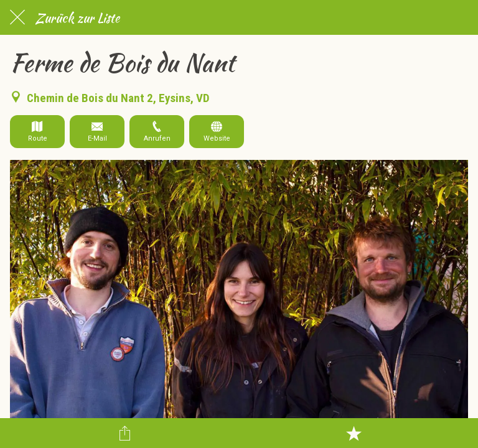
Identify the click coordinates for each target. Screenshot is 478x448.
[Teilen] (124, 433)
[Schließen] (17, 17)
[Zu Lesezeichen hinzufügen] (354, 433)
